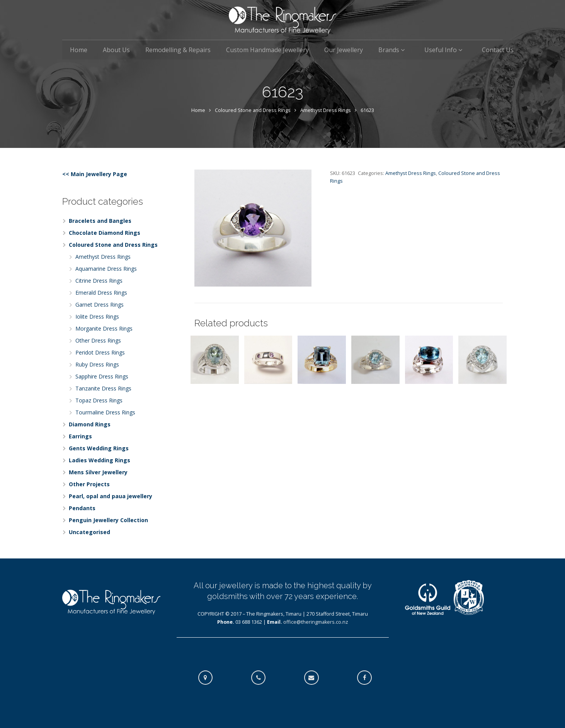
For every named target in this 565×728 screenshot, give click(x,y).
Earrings (80, 436)
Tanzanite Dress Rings (103, 388)
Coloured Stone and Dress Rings (253, 110)
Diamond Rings (90, 424)
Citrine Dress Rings (99, 281)
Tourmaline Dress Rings (105, 412)
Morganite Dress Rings (104, 328)
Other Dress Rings (98, 340)
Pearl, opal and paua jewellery (111, 496)
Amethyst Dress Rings (326, 110)
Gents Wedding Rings (99, 448)
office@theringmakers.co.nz (316, 622)
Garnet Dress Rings (100, 305)
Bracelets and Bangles (100, 221)
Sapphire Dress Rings (102, 376)
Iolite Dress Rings (97, 316)
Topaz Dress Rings (99, 400)
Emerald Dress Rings (101, 293)
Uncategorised (89, 532)
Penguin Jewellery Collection (108, 520)
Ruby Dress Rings (97, 364)
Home (198, 110)
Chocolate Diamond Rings (105, 233)
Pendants (82, 508)
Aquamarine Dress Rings (106, 269)
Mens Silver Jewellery (98, 472)
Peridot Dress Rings (100, 352)
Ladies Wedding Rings (100, 460)
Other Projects (89, 484)
